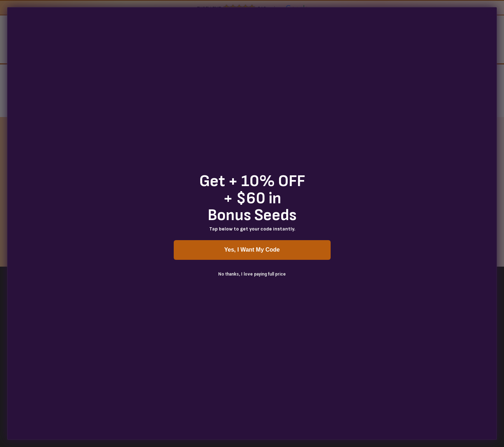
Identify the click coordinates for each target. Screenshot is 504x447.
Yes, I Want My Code (252, 250)
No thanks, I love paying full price (252, 274)
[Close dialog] (490, 14)
